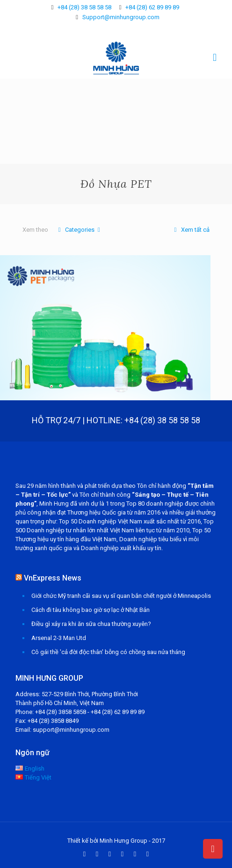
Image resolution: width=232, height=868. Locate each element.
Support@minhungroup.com (121, 17)
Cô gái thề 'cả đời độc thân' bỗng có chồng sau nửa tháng (108, 652)
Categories (79, 230)
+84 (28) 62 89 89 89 (152, 7)
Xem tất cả (190, 230)
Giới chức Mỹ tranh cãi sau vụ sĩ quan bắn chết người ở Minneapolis (121, 596)
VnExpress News (53, 578)
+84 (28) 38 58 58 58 (84, 7)
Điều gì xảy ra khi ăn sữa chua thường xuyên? (91, 624)
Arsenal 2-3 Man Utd (59, 638)
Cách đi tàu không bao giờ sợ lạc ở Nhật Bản (91, 610)
